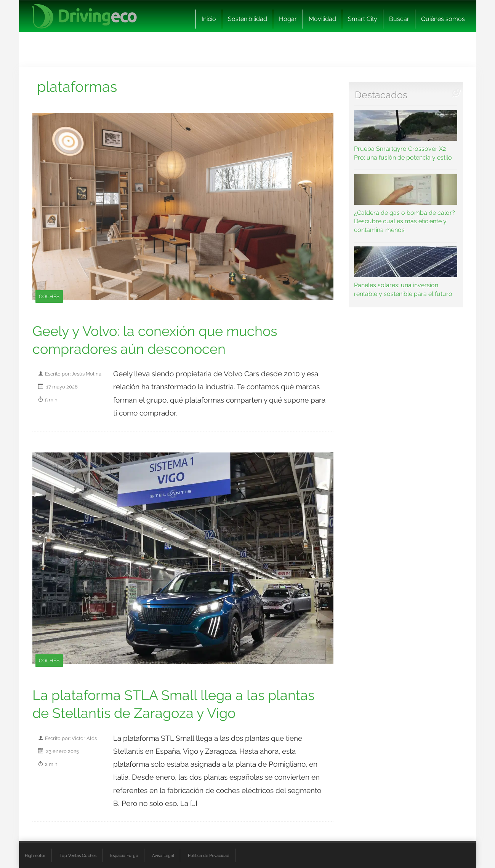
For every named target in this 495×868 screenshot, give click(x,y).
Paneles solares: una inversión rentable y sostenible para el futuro (406, 272)
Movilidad (322, 19)
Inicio (209, 19)
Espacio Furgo (124, 855)
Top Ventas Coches (78, 855)
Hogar (288, 19)
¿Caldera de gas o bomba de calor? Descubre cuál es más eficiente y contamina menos (406, 204)
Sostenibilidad (247, 19)
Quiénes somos (443, 19)
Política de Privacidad (209, 855)
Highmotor (35, 855)
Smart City (363, 19)
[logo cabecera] (84, 16)
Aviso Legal (163, 855)
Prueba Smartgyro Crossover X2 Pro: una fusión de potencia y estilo (406, 135)
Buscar (399, 19)
